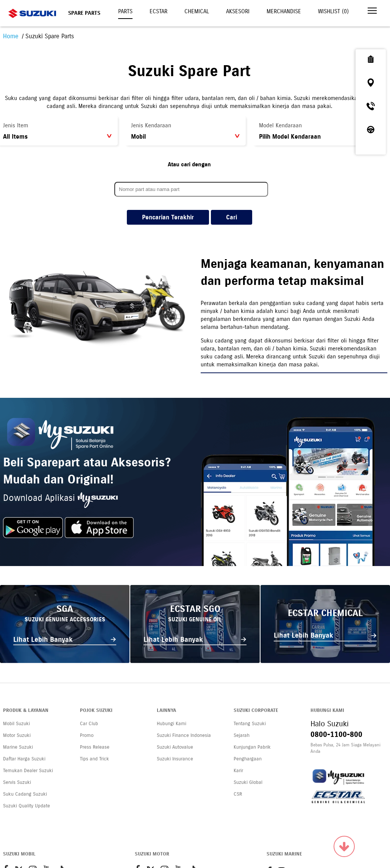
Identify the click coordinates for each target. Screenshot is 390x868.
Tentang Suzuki (250, 724)
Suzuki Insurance (175, 759)
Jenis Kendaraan (151, 125)
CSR (238, 794)
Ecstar (158, 11)
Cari (232, 217)
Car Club (89, 724)
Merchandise (284, 11)
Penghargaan (248, 759)
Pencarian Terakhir (168, 217)
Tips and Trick (94, 759)
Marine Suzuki (18, 747)
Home (11, 36)
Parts (125, 11)
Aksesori (238, 11)
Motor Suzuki (17, 735)
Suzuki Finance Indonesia (184, 735)
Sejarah (242, 735)
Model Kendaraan (280, 125)
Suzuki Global (248, 782)
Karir (238, 771)
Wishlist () (333, 11)
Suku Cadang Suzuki (25, 794)
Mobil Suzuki (16, 724)
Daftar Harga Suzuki (24, 759)
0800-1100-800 (336, 734)
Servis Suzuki (17, 782)
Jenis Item (16, 125)
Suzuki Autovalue (175, 747)
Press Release (95, 747)
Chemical (197, 11)
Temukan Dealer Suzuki (28, 771)
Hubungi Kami (172, 724)
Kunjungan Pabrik (252, 747)
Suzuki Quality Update (27, 806)
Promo (87, 735)
